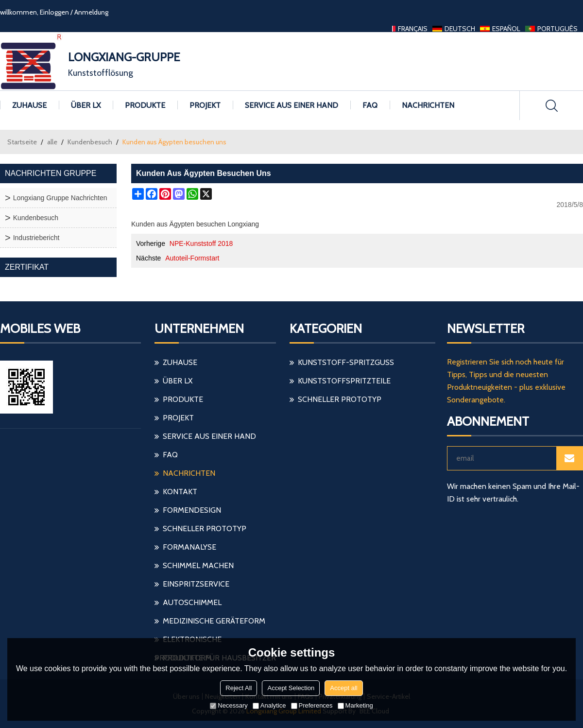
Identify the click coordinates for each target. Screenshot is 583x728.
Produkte (145, 105)
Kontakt (180, 492)
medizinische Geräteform (214, 621)
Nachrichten (428, 105)
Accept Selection (291, 688)
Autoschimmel (192, 602)
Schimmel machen (198, 565)
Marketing (355, 705)
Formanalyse (189, 547)
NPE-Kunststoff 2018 (201, 243)
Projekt (205, 105)
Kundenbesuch (90, 142)
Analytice (269, 705)
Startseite (22, 142)
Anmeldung (91, 12)
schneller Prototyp (205, 529)
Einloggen (54, 12)
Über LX (86, 105)
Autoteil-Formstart (192, 258)
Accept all (343, 688)
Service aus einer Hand (291, 105)
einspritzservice (196, 584)
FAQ (370, 105)
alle (52, 142)
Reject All (239, 688)
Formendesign (192, 510)
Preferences (312, 705)
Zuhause (29, 105)
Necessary (229, 705)
